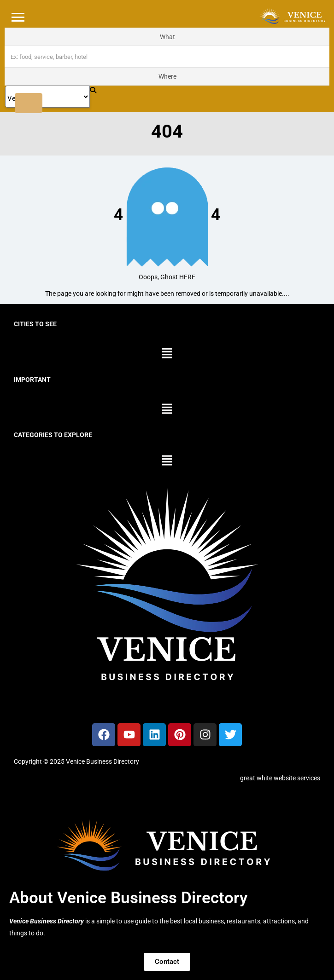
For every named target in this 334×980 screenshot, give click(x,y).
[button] (167, 354)
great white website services (280, 778)
